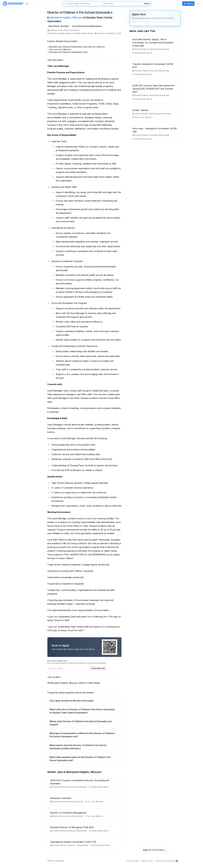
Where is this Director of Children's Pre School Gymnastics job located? (89, 723)
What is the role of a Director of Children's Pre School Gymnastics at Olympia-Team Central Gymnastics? (89, 711)
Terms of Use (152, 861)
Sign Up (188, 3)
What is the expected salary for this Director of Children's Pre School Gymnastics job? (89, 759)
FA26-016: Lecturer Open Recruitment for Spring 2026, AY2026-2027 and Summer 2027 (158, 89)
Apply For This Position (160, 850)
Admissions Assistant (65, 798)
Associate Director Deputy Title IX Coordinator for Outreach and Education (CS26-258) (158, 43)
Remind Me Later (103, 668)
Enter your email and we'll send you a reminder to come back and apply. (82, 662)
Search (147, 3)
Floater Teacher (145, 110)
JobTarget (64, 861)
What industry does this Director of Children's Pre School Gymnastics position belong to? (89, 747)
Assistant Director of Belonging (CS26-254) (77, 827)
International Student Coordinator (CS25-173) (78, 842)
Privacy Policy (138, 861)
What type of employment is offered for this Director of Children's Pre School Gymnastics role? (89, 735)
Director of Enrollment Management (73, 813)
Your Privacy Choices (171, 861)
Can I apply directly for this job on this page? (89, 701)
